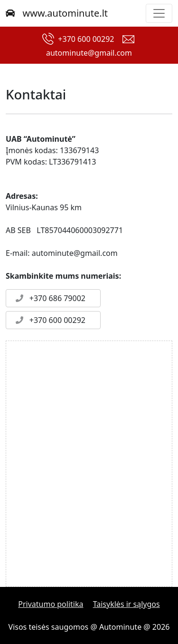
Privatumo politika (51, 604)
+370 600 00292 (86, 39)
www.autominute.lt (57, 13)
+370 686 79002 (49, 298)
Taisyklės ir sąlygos (126, 604)
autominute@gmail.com (89, 53)
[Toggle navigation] (159, 13)
